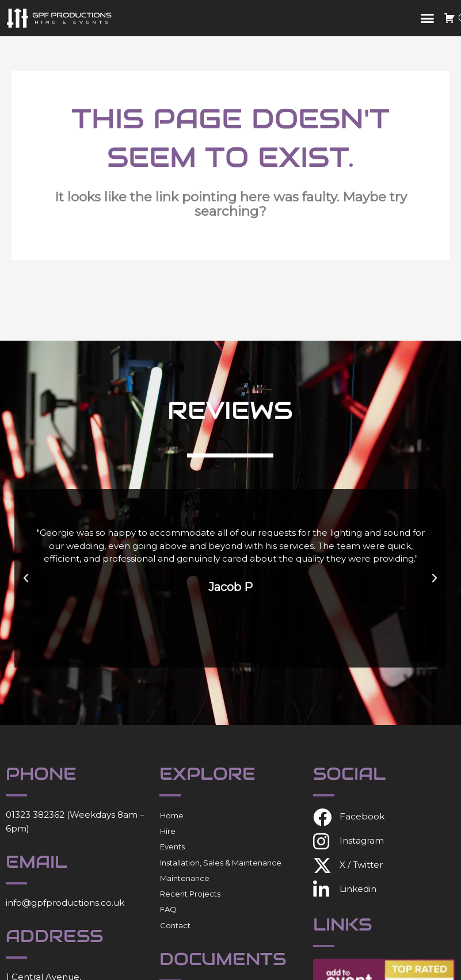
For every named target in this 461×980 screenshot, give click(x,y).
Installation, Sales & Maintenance (221, 863)
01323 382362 (35, 815)
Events (172, 846)
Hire (168, 831)
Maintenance (185, 878)
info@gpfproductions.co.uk (65, 903)
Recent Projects (190, 894)
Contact (175, 925)
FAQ (168, 909)
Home (172, 815)
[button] (427, 18)
